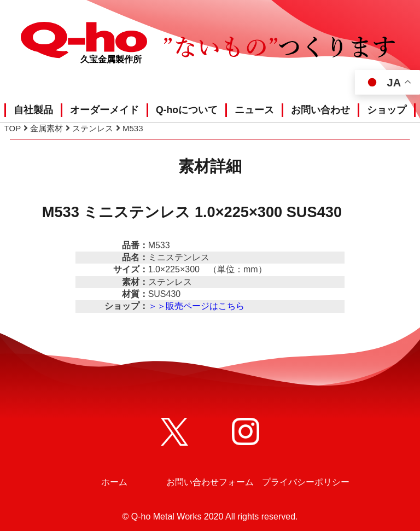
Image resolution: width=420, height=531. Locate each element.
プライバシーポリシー (306, 482)
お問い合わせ (320, 110)
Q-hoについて (187, 110)
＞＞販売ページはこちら (196, 306)
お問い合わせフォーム (210, 482)
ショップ (387, 110)
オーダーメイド (104, 110)
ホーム (114, 482)
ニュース (254, 110)
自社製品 (33, 110)
